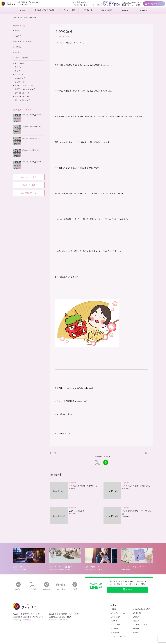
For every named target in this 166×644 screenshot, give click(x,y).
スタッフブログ (19, 64)
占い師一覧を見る (29, 183)
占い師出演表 (116, 612)
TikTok (75, 581)
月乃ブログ (19, 69)
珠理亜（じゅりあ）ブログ (25, 92)
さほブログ (19, 72)
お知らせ (16, 31)
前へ (55, 454)
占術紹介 (136, 612)
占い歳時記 (17, 48)
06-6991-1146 (81, 402)
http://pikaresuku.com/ (85, 389)
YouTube (18, 581)
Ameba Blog (61, 581)
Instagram (47, 581)
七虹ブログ (19, 76)
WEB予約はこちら (147, 5)
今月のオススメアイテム (23, 42)
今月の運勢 (58, 36)
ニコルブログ (20, 80)
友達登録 (127, 584)
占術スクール (116, 620)
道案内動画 (27, 616)
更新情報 (114, 616)
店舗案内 (136, 616)
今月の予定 (17, 36)
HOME (113, 604)
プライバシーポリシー (119, 631)
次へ (149, 454)
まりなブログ (20, 84)
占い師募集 (115, 624)
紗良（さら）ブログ (23, 96)
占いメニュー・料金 (118, 608)
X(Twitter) (32, 581)
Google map (17, 616)
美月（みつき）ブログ (24, 99)
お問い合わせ (79, 3)
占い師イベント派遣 (21, 59)
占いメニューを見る (29, 175)
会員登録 (136, 628)
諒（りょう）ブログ (23, 103)
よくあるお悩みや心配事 (142, 604)
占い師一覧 (137, 608)
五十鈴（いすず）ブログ (25, 88)
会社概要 (70, 3)
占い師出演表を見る (29, 191)
